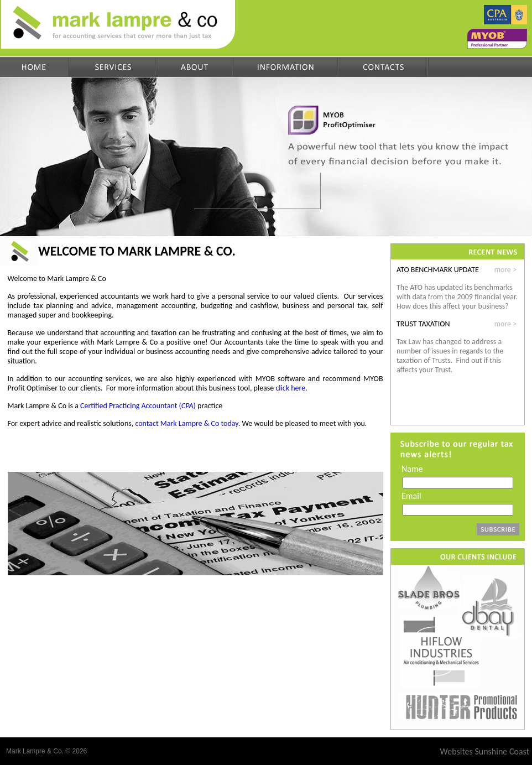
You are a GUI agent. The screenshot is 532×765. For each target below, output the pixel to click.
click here (290, 388)
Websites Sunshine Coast (485, 751)
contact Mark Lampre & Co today (186, 423)
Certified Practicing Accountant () (138, 406)
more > (505, 270)
